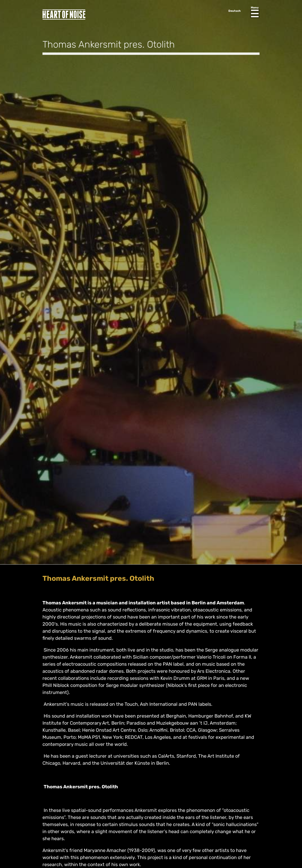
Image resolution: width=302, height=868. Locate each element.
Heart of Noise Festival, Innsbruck (64, 15)
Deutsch (235, 11)
